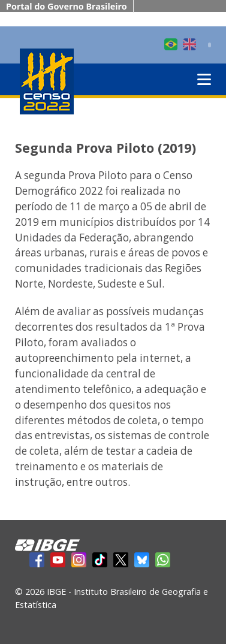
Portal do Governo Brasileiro (67, 6)
